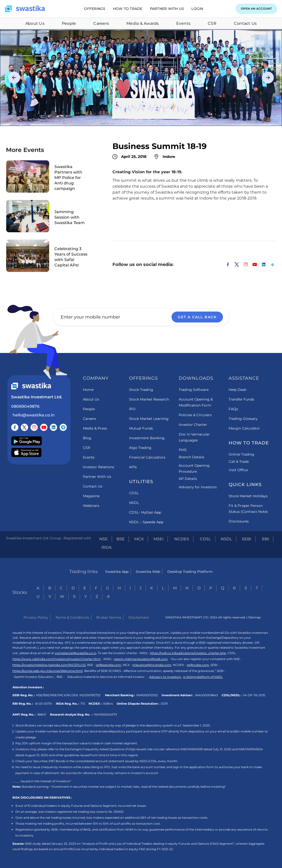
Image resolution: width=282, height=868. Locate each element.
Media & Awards (143, 23)
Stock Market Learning (149, 419)
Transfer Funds (241, 399)
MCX (139, 539)
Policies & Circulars (195, 415)
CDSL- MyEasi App (145, 512)
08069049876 (25, 406)
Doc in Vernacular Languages (194, 437)
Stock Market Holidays (248, 496)
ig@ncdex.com (198, 665)
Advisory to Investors (165, 677)
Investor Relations (99, 467)
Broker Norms (109, 617)
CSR (212, 23)
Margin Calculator (244, 428)
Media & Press (95, 428)
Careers (101, 23)
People (69, 23)
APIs (133, 467)
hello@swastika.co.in (34, 415)
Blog (87, 438)
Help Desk (237, 390)
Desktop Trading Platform (190, 572)
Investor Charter (193, 425)
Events (183, 23)
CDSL (134, 493)
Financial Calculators (147, 457)
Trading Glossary (243, 419)
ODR (164, 704)
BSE (121, 539)
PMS (183, 450)
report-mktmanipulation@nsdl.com (141, 659)
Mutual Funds (141, 428)
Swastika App (117, 572)
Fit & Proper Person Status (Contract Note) (248, 509)
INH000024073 (105, 714)
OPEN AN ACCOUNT (256, 9)
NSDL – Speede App (146, 522)
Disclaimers (139, 617)
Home (88, 390)
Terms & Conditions (72, 617)
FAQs (233, 409)
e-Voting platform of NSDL (203, 677)
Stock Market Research (149, 399)
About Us (35, 23)
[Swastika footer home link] (31, 386)
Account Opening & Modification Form (196, 402)
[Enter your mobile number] (141, 317)
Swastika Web (148, 572)
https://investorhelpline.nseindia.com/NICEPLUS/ (49, 665)
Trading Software (194, 390)
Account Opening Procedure (194, 468)
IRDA (106, 547)
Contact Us (245, 23)
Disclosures (239, 521)
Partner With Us (97, 477)
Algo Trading (140, 448)
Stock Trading (141, 390)
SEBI (247, 539)
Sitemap (254, 617)
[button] (95, 9)
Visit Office (238, 470)
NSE (104, 539)
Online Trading (241, 454)
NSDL (134, 503)
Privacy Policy (36, 617)
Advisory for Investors (198, 487)
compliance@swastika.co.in (76, 653)
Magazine (91, 496)
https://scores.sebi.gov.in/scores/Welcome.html (48, 671)
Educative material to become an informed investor (106, 677)
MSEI (159, 539)
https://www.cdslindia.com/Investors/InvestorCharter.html (56, 659)
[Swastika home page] (25, 9)
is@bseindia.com (108, 665)
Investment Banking (147, 438)
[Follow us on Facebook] (15, 427)
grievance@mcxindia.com (152, 665)
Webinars (91, 506)
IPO (132, 409)
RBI (265, 539)
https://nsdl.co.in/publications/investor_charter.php (188, 653)
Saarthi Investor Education (34, 677)
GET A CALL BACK (197, 317)
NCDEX (182, 539)
